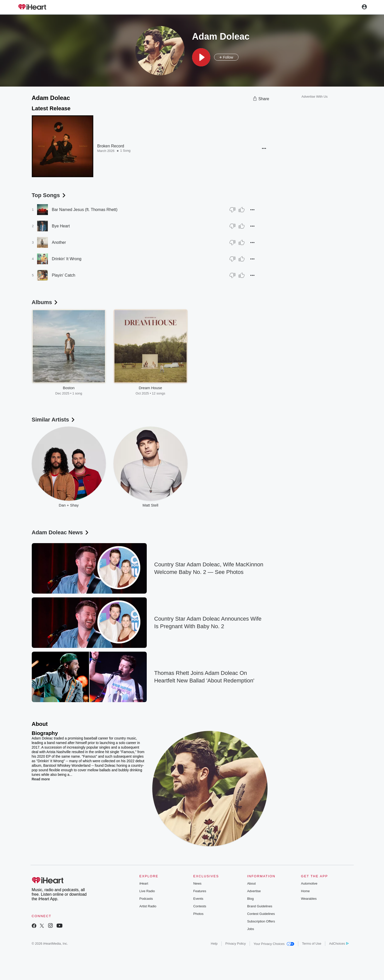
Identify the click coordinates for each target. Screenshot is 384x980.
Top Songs (49, 195)
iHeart (144, 883)
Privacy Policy (236, 944)
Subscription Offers (261, 921)
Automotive (309, 883)
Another (59, 242)
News (197, 883)
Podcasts (146, 899)
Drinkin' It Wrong (67, 259)
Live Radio (147, 891)
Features (200, 891)
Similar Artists (54, 420)
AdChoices (339, 944)
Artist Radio (148, 906)
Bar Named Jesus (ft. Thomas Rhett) (85, 210)
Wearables (309, 899)
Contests (200, 906)
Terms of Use (312, 944)
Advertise (254, 891)
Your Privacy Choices (274, 944)
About (251, 883)
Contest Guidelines (261, 914)
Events (198, 899)
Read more (41, 779)
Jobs (250, 929)
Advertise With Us (315, 97)
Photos (198, 914)
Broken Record (111, 146)
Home (305, 891)
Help (214, 944)
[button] (201, 57)
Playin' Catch (64, 275)
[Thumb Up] (242, 210)
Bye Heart (61, 226)
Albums (45, 302)
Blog (250, 899)
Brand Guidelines (260, 906)
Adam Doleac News (61, 532)
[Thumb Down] (232, 210)
